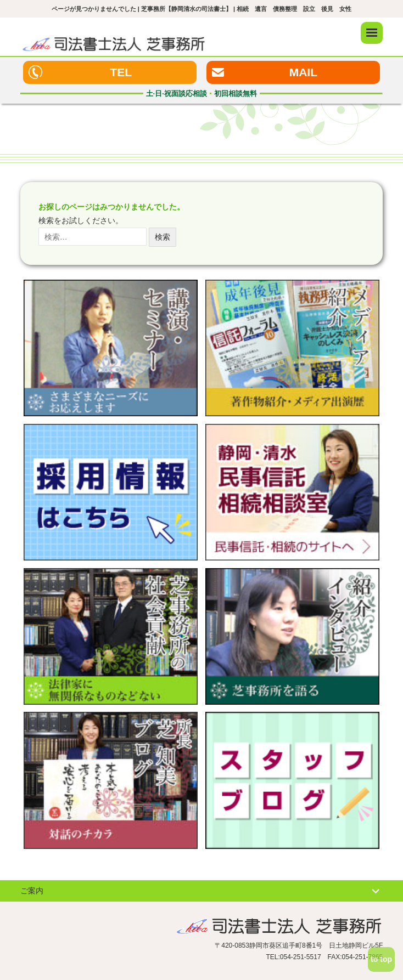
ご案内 (32, 891)
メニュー (372, 33)
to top (381, 959)
